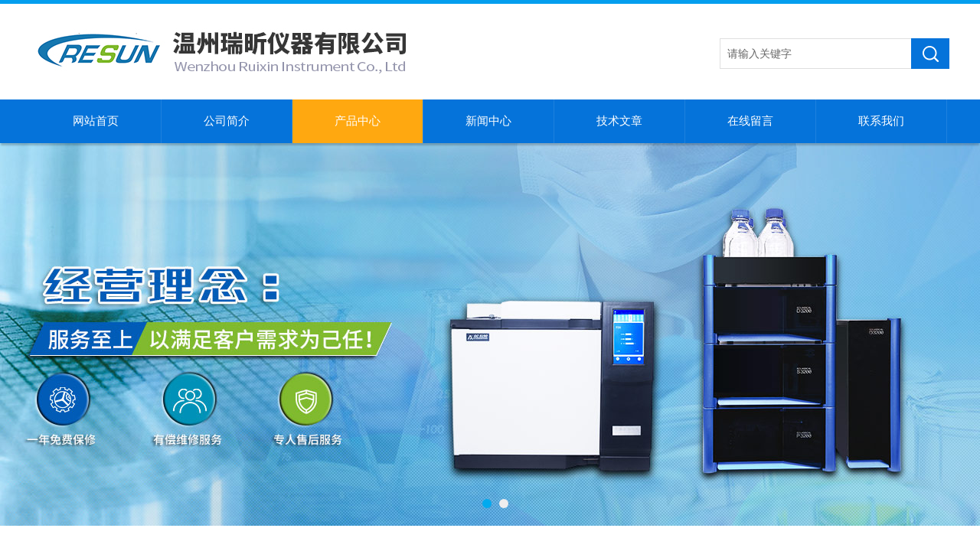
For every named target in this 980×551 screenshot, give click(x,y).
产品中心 (358, 121)
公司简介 (227, 121)
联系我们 (881, 121)
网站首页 (96, 121)
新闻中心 (488, 121)
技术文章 (619, 121)
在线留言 (750, 121)
